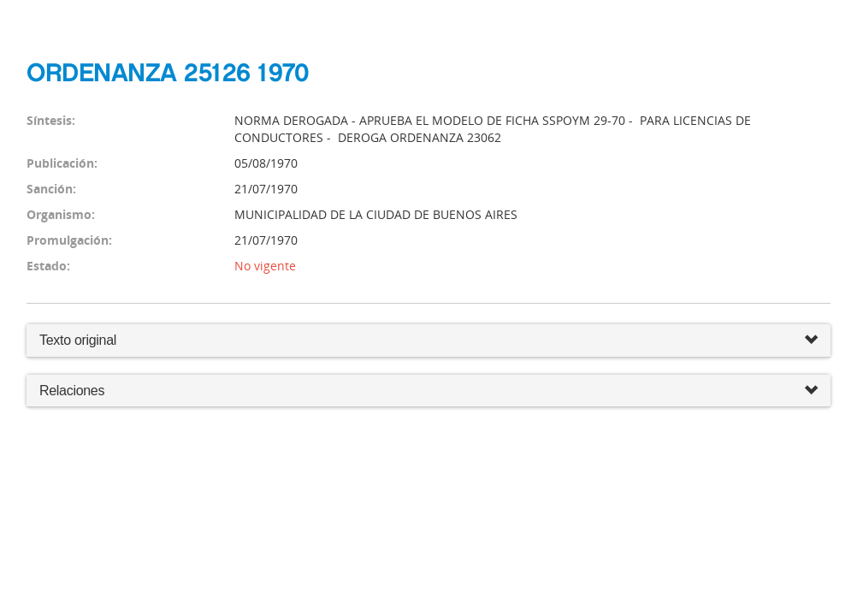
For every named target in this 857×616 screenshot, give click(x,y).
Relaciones (428, 391)
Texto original (78, 340)
